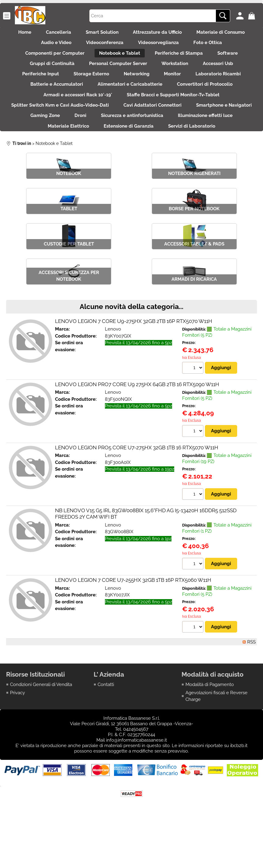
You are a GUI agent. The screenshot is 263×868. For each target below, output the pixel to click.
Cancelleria (55, 33)
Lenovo (113, 367)
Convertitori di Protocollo (208, 98)
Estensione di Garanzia (198, 150)
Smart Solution (102, 33)
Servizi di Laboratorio (131, 163)
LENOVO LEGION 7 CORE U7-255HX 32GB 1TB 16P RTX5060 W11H (133, 618)
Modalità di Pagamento (210, 722)
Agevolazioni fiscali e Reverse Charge (216, 734)
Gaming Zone (113, 137)
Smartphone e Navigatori (52, 137)
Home (17, 33)
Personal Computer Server (116, 72)
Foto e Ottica (213, 46)
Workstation (177, 72)
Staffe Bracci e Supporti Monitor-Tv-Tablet (175, 111)
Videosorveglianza (160, 46)
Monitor (176, 85)
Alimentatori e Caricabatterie (130, 98)
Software (233, 59)
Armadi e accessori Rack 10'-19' (76, 111)
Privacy (17, 731)
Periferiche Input (33, 85)
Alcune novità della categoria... (131, 344)
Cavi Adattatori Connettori (190, 124)
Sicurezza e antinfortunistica (208, 137)
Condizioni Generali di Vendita (41, 722)
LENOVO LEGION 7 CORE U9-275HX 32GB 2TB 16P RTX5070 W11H (134, 359)
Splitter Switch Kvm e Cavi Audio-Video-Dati (93, 124)
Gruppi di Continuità (47, 72)
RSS (251, 680)
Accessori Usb (224, 72)
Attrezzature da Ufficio (161, 33)
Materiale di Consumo (228, 33)
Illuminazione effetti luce (68, 150)
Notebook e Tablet (118, 59)
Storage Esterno (88, 85)
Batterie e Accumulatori (53, 98)
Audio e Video (51, 46)
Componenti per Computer (49, 59)
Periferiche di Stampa (181, 59)
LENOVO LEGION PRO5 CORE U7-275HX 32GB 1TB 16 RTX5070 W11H (137, 485)
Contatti (106, 722)
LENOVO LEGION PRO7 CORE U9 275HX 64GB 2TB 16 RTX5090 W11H (137, 422)
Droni (152, 137)
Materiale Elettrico (134, 150)
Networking (137, 85)
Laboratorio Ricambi (226, 85)
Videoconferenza (103, 46)
